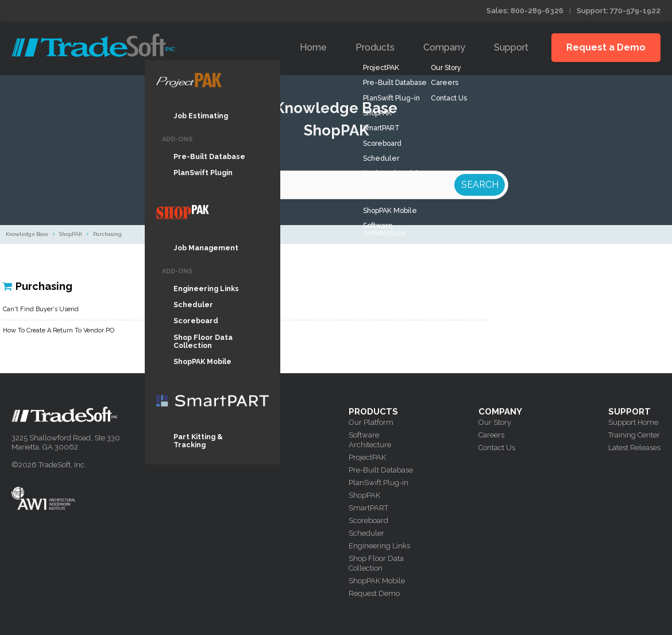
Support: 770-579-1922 (619, 11)
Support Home (633, 422)
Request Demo (374, 593)
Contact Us (497, 448)
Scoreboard (368, 520)
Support (511, 47)
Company (444, 47)
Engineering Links (379, 546)
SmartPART (368, 508)
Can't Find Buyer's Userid (41, 309)
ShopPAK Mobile (377, 581)
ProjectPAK (367, 457)
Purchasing (107, 234)
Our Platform (371, 422)
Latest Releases (634, 448)
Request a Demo (606, 47)
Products (375, 47)
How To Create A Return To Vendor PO (59, 330)
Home (313, 47)
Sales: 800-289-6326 (525, 11)
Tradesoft (93, 45)
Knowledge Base (27, 234)
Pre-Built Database (381, 470)
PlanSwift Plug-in (379, 483)
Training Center (634, 435)
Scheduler (366, 533)
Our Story (495, 422)
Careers (491, 435)
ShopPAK (71, 234)
